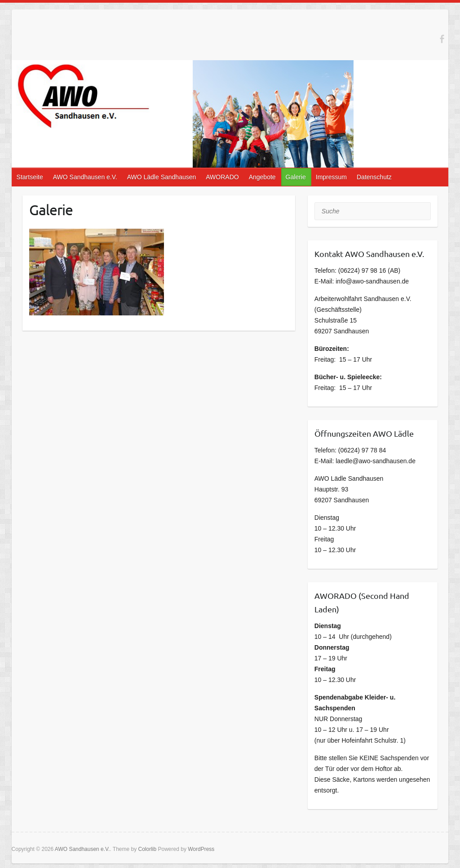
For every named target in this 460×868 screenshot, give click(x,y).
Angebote (262, 177)
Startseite (30, 177)
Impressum (331, 177)
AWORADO (222, 177)
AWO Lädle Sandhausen (162, 177)
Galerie (296, 177)
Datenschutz (374, 177)
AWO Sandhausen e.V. (85, 177)
